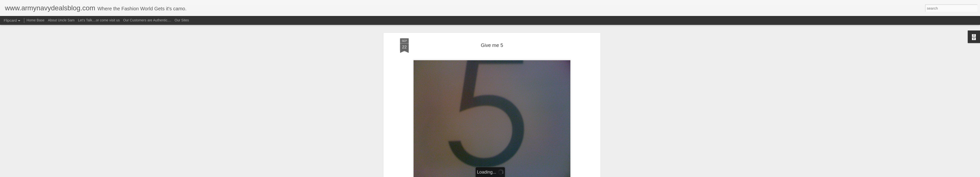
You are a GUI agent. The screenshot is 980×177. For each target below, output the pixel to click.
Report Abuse (520, 174)
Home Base (35, 20)
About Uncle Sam (61, 20)
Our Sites (182, 20)
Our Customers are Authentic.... (147, 20)
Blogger (505, 174)
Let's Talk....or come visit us (99, 20)
